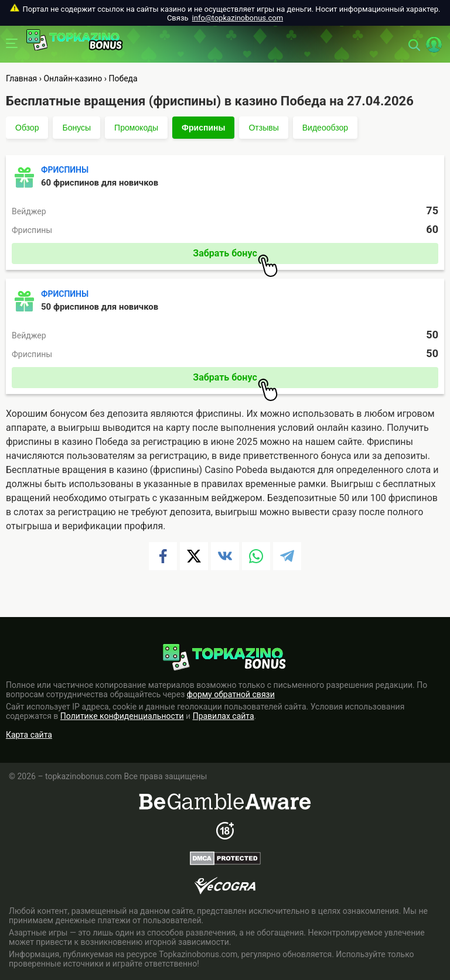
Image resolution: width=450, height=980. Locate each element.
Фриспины (203, 128)
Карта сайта (29, 735)
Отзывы (263, 128)
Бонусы (76, 128)
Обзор (27, 128)
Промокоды (136, 128)
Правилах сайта (224, 716)
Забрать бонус (235, 256)
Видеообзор (325, 128)
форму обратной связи (231, 694)
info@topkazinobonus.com (238, 18)
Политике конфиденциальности (122, 716)
